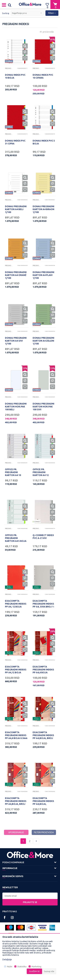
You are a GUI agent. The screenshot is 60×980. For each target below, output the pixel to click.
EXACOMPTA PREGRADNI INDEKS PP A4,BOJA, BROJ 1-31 (16, 803)
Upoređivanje (16, 832)
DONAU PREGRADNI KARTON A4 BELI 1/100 (16, 209)
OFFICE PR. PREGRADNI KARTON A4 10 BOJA (13, 474)
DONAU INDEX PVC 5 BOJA (44, 142)
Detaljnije (7, 960)
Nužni (10, 967)
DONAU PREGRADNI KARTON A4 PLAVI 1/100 (43, 275)
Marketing (36, 967)
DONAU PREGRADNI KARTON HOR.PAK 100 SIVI (43, 407)
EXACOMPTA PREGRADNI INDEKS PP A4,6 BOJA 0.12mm (43, 671)
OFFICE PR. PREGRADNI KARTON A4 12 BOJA (41, 474)
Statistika (22, 967)
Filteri (52, 13)
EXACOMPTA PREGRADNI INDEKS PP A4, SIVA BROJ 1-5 (44, 605)
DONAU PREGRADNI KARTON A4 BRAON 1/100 (43, 209)
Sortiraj (6, 13)
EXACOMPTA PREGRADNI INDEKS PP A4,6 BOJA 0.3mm (16, 735)
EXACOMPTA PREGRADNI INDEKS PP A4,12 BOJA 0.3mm (16, 671)
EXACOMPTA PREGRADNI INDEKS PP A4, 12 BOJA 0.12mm (16, 605)
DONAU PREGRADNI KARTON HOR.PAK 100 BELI (16, 407)
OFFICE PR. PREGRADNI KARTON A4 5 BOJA (16, 538)
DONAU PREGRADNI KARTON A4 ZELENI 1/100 (43, 341)
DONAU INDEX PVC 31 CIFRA (15, 142)
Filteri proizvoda (44, 832)
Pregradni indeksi (9, 68)
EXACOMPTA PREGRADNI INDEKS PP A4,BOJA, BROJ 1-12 (43, 737)
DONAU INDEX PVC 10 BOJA (15, 76)
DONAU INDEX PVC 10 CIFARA (43, 76)
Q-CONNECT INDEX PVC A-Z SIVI (43, 537)
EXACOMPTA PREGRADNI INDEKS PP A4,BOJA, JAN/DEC (43, 803)
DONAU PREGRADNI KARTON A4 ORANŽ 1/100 (16, 275)
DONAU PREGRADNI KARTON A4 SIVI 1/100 (16, 341)
